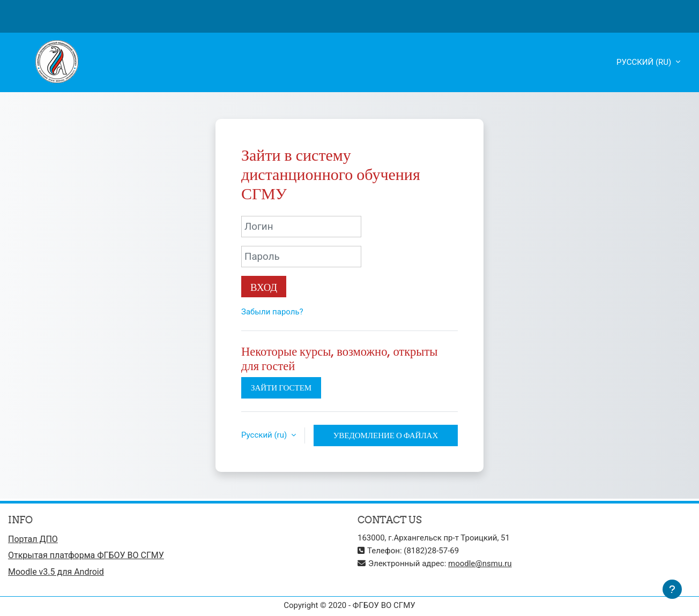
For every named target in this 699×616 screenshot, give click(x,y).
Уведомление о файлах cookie (386, 438)
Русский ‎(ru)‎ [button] (265, 435)
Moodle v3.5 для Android (56, 572)
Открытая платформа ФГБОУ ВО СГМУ (86, 555)
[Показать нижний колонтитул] (672, 589)
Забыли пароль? (272, 312)
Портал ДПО (33, 539)
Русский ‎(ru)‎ (645, 62)
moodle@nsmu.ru (480, 564)
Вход (264, 287)
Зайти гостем (281, 388)
